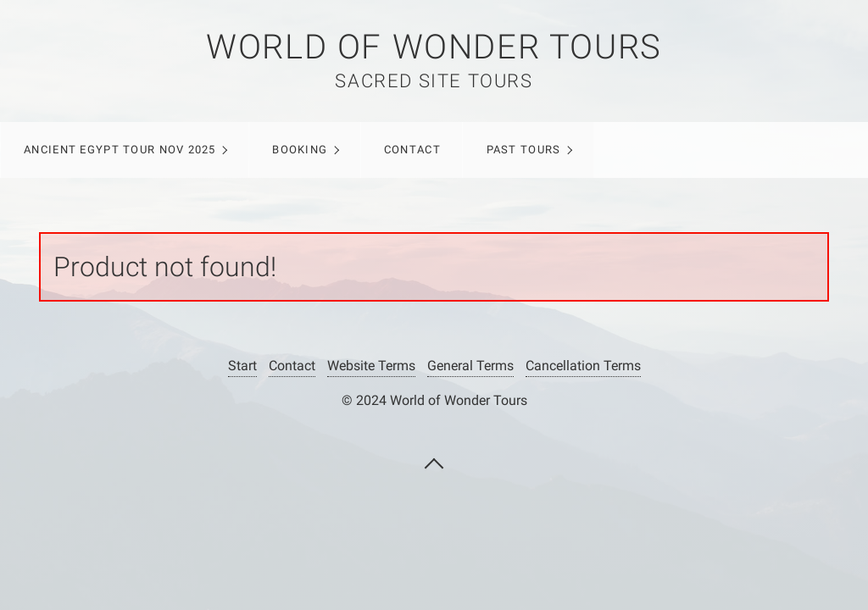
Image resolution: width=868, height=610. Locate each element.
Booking (300, 150)
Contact (412, 150)
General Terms (470, 366)
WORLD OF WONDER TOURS (434, 47)
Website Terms (371, 366)
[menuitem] (125, 150)
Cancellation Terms (583, 366)
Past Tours (524, 150)
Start (242, 366)
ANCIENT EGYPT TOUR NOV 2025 (120, 150)
